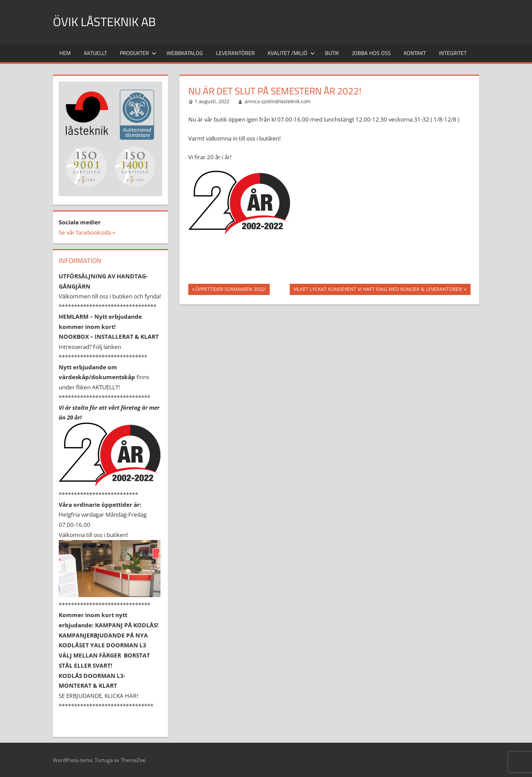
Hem (65, 53)
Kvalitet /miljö (291, 53)
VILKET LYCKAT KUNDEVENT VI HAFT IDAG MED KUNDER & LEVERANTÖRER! (378, 290)
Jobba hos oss (372, 53)
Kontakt (415, 53)
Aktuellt (95, 53)
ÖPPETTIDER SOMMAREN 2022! (231, 290)
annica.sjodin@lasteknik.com (278, 101)
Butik (332, 53)
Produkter (138, 53)
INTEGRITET (453, 53)
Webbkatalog (185, 53)
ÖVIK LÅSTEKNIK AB (104, 22)
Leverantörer (235, 53)
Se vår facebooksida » (87, 232)
